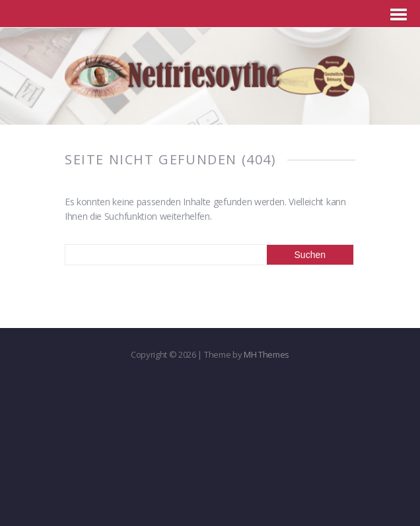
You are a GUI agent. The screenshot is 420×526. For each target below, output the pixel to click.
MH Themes (266, 354)
